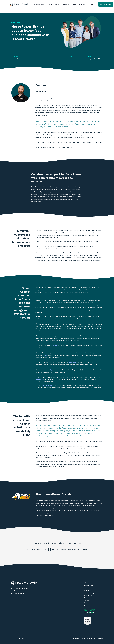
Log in (92, 4)
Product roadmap (89, 593)
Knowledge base (88, 586)
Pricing (74, 4)
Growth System (54, 4)
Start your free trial (106, 4)
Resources (83, 4)
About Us (86, 603)
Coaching (65, 4)
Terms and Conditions (88, 638)
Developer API (88, 591)
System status (88, 595)
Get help (86, 600)
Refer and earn (88, 588)
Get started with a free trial (37, 549)
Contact (86, 605)
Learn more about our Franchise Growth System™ (70, 549)
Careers (86, 608)
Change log (87, 598)
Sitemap (100, 638)
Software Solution (40, 4)
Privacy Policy (75, 638)
